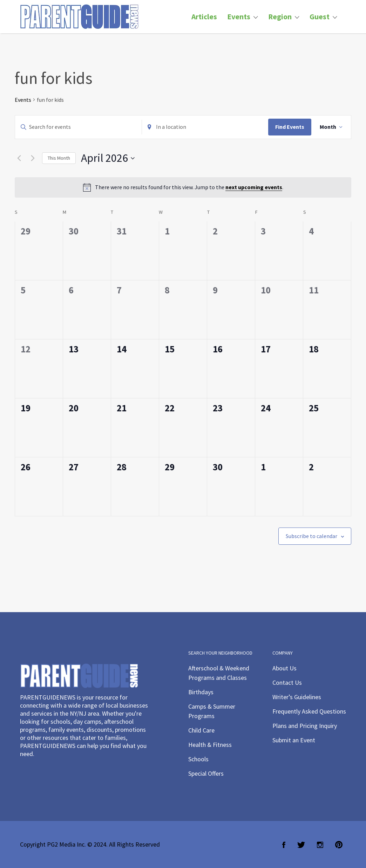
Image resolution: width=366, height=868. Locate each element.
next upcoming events (254, 187)
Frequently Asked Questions (309, 711)
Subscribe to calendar (311, 536)
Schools (198, 759)
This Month (59, 158)
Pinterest (339, 845)
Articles (204, 17)
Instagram (320, 845)
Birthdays (201, 692)
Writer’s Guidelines (297, 697)
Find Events (290, 127)
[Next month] (33, 158)
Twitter (301, 845)
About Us (284, 668)
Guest (320, 17)
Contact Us (287, 683)
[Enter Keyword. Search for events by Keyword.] (78, 127)
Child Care (201, 730)
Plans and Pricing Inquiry (305, 726)
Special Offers (206, 773)
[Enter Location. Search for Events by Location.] (205, 127)
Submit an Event (294, 740)
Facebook (284, 845)
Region (280, 17)
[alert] (183, 187)
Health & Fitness (210, 745)
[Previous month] (19, 158)
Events (239, 17)
